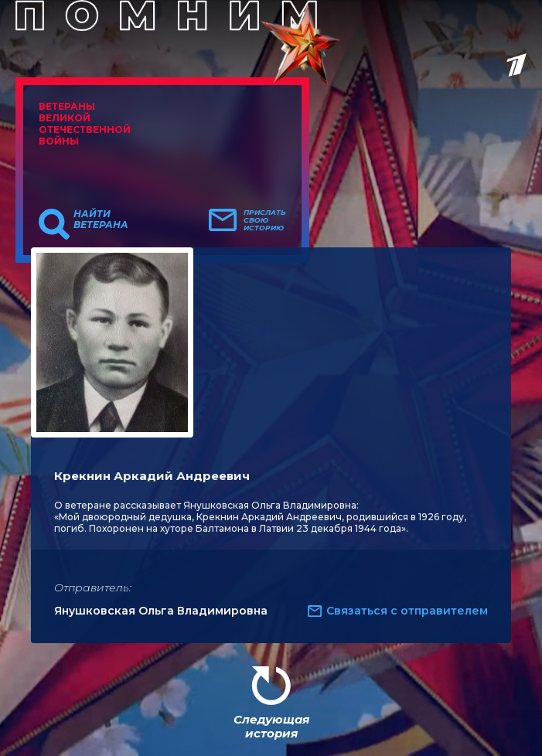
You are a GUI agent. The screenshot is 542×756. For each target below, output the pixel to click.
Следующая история (271, 726)
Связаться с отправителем (407, 611)
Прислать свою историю (265, 220)
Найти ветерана (101, 220)
